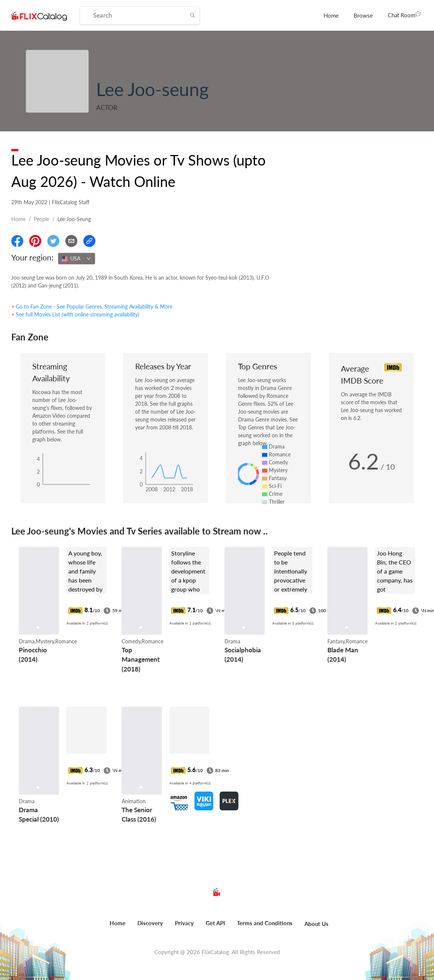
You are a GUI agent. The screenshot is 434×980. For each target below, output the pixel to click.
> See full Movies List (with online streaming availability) (75, 314)
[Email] (71, 241)
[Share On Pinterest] (35, 241)
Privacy (184, 923)
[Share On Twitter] (53, 241)
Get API (215, 923)
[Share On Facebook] (17, 241)
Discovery (150, 923)
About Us (316, 924)
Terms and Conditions (265, 923)
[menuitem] (331, 15)
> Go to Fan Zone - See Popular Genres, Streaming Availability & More (92, 306)
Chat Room (404, 15)
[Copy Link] (89, 241)
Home (331, 15)
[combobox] (77, 259)
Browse (363, 15)
